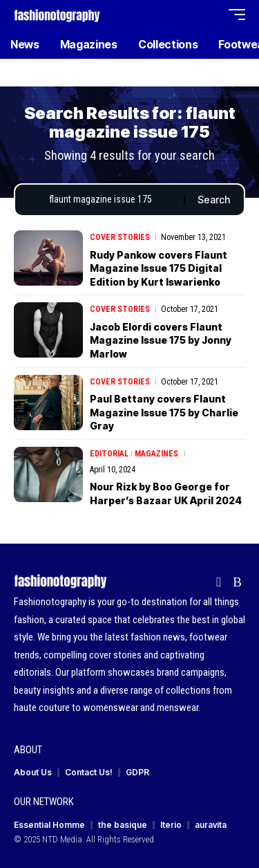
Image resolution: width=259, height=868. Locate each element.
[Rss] (237, 582)
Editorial (109, 454)
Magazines (156, 454)
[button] (184, 15)
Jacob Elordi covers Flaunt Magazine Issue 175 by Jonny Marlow (161, 340)
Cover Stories (120, 237)
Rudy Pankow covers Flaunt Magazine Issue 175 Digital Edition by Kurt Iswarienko (159, 268)
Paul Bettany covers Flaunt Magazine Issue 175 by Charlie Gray (164, 412)
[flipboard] (219, 582)
